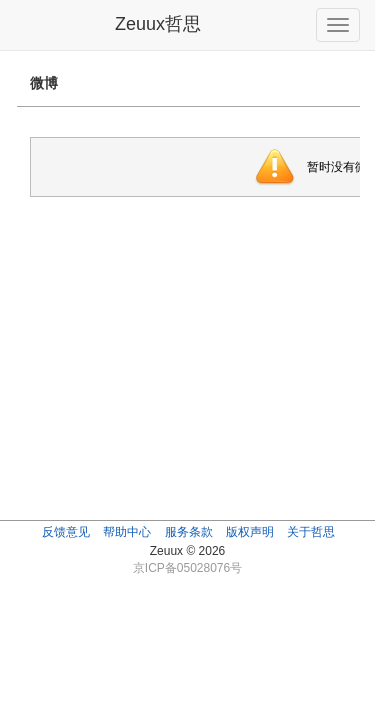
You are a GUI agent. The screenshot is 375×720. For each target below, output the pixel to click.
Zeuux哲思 (158, 24)
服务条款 (189, 532)
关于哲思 (311, 532)
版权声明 (250, 532)
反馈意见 (66, 532)
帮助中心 (127, 532)
